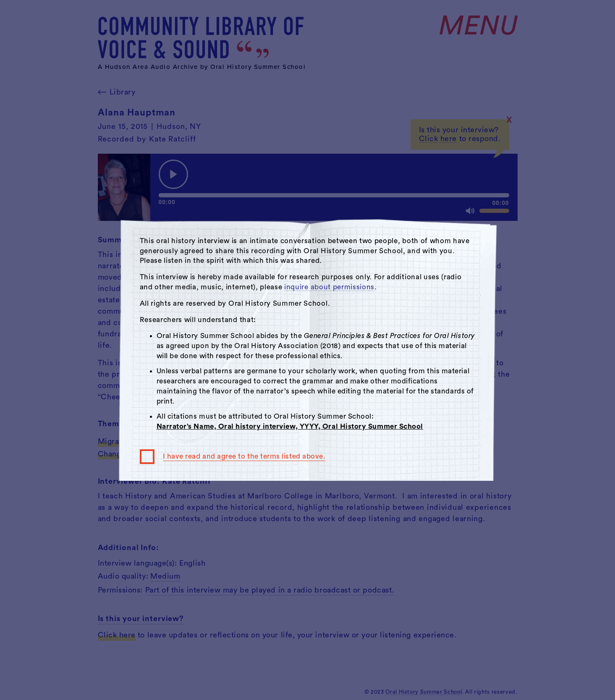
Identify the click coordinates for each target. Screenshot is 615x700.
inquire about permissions (329, 287)
